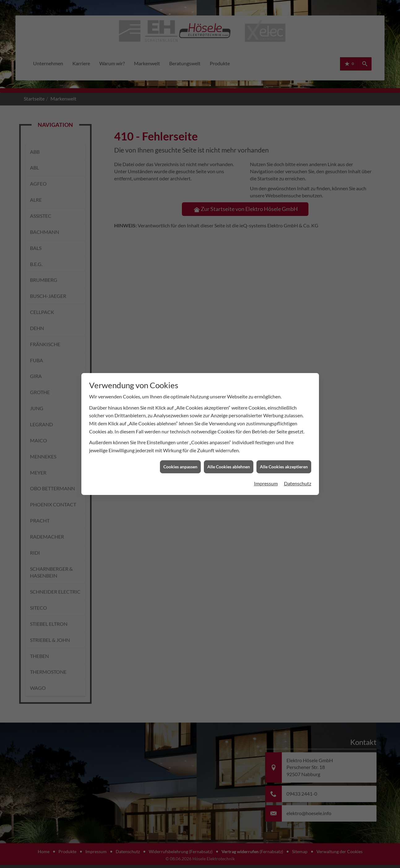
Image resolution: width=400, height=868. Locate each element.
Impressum (266, 475)
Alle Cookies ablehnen (229, 458)
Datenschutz (298, 475)
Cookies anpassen (180, 458)
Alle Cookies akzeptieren (284, 458)
